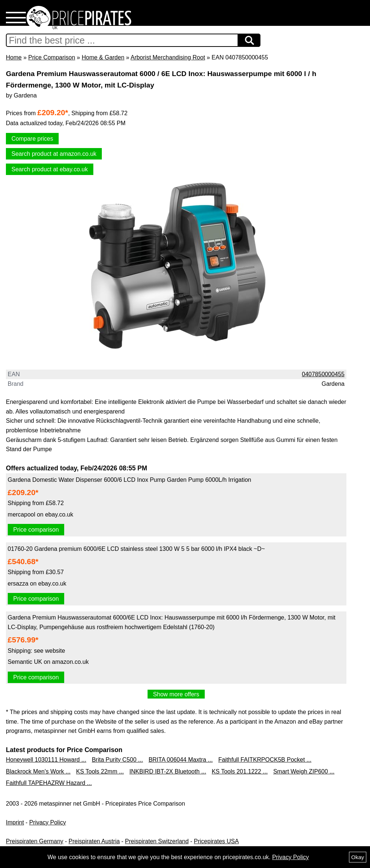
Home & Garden (103, 57)
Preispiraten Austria (94, 841)
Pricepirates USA (217, 841)
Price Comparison (51, 57)
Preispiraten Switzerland (157, 841)
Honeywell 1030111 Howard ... (46, 760)
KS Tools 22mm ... (100, 771)
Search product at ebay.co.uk (50, 169)
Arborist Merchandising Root (168, 57)
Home (14, 57)
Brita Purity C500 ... (117, 760)
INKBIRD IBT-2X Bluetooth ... (168, 771)
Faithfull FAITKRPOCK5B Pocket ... (265, 760)
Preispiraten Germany (35, 841)
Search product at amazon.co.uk (54, 154)
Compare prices (32, 139)
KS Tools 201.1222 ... (240, 771)
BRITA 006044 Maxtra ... (181, 760)
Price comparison (36, 530)
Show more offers (176, 694)
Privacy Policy (48, 822)
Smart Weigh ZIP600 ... (304, 771)
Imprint (15, 822)
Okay (358, 857)
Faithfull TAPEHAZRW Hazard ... (49, 783)
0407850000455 (323, 374)
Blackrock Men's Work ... (38, 771)
